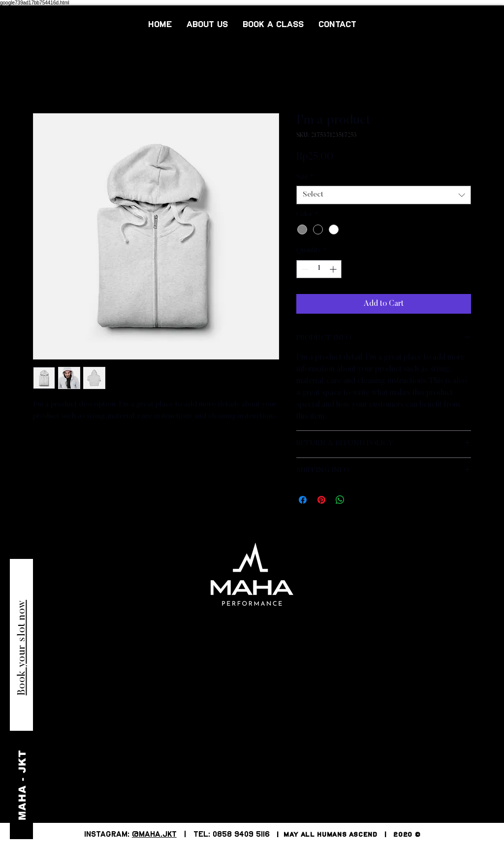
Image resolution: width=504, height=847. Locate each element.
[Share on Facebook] (303, 500)
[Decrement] (304, 269)
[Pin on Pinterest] (321, 500)
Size (305, 177)
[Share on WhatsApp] (340, 500)
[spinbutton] (319, 269)
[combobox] (384, 195)
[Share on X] (359, 500)
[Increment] (334, 269)
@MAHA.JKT (154, 835)
